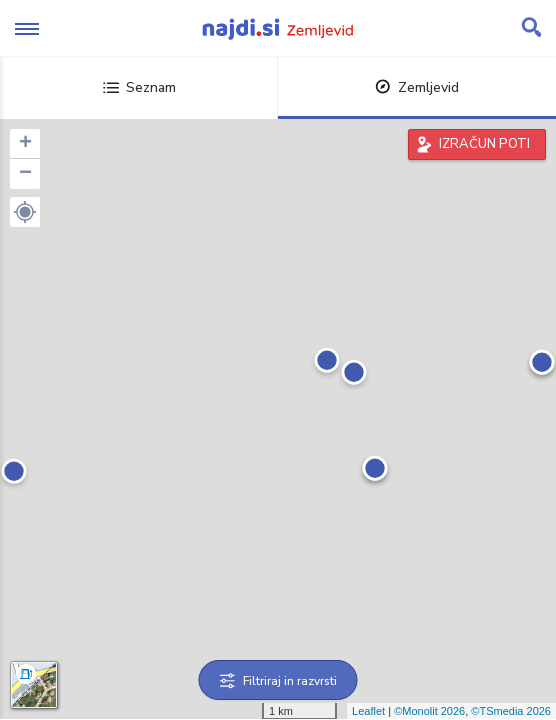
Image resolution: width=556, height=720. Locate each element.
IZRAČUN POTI (484, 144)
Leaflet (368, 711)
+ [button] (25, 144)
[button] (25, 212)
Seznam (139, 87)
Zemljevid (417, 87)
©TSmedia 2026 (511, 711)
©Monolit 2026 (429, 711)
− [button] (25, 174)
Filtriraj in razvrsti (278, 681)
